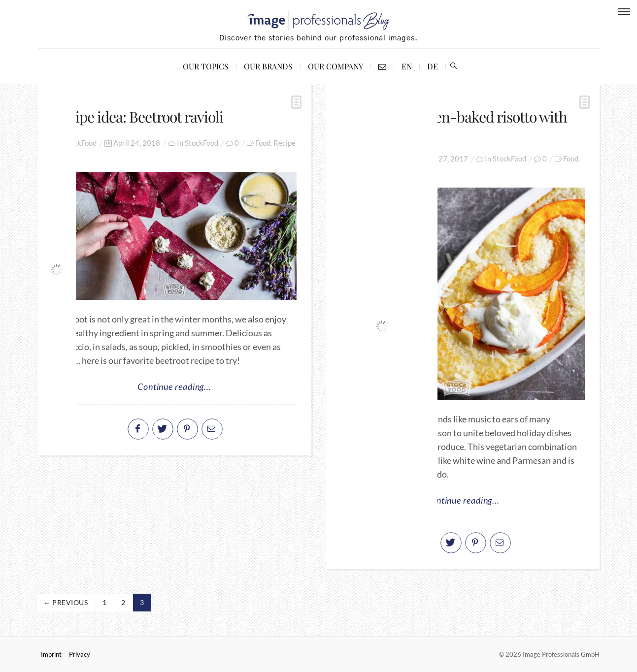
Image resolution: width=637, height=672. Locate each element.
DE (433, 66)
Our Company (335, 66)
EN (407, 66)
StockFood (201, 143)
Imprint (51, 654)
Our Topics (206, 66)
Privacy (80, 654)
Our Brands (268, 66)
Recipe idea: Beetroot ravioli (138, 117)
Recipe (285, 143)
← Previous (66, 603)
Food (263, 143)
